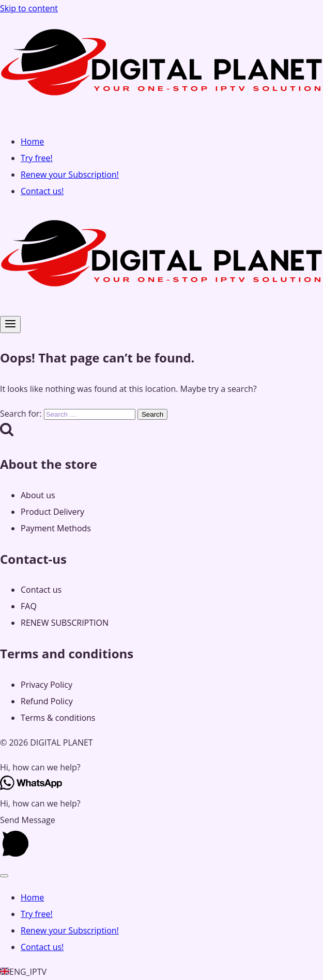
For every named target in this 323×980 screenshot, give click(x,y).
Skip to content (29, 8)
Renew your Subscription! (70, 175)
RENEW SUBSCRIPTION (65, 623)
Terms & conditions (58, 718)
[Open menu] (10, 325)
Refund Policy (47, 701)
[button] (161, 767)
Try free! (37, 158)
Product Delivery (52, 512)
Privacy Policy (47, 685)
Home (32, 141)
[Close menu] (4, 876)
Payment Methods (56, 528)
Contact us (41, 590)
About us (38, 495)
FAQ (29, 606)
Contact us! (42, 191)
